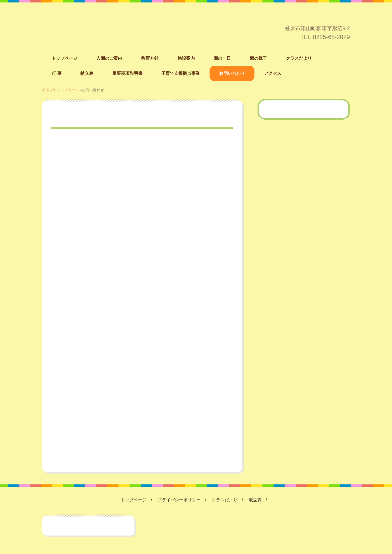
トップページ (65, 58)
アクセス (273, 73)
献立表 (87, 73)
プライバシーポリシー (179, 500)
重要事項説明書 (127, 73)
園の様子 (258, 58)
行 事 (57, 73)
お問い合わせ (232, 73)
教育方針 (150, 58)
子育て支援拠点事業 (181, 73)
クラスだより (299, 58)
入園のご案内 (109, 58)
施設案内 (186, 58)
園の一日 (222, 58)
